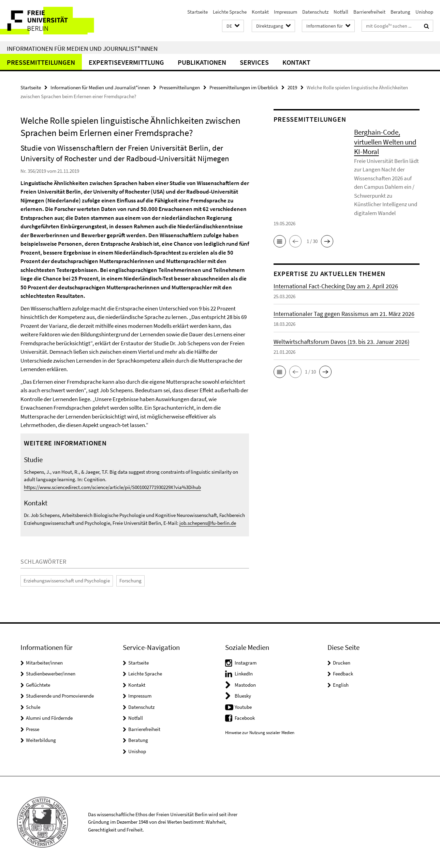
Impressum (285, 12)
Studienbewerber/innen (51, 674)
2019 (292, 87)
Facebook (245, 718)
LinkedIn (244, 674)
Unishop (424, 12)
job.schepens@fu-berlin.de (208, 523)
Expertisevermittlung (126, 62)
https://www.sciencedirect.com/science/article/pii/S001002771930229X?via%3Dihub (112, 487)
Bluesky (243, 696)
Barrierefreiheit (369, 12)
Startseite (197, 12)
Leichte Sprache (230, 12)
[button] (233, 26)
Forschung (130, 581)
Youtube (243, 707)
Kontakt (260, 12)
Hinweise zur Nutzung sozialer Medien (260, 733)
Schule (33, 707)
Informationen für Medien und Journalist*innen (82, 48)
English (341, 685)
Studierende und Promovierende (60, 696)
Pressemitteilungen (41, 62)
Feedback (343, 674)
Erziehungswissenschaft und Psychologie (67, 581)
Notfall (341, 12)
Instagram (246, 663)
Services (254, 62)
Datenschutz (315, 12)
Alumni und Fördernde (49, 718)
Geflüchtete (38, 685)
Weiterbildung (41, 740)
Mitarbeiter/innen (44, 663)
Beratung (400, 12)
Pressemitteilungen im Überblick (244, 87)
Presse (33, 729)
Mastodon (245, 685)
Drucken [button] (342, 663)
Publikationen (202, 62)
